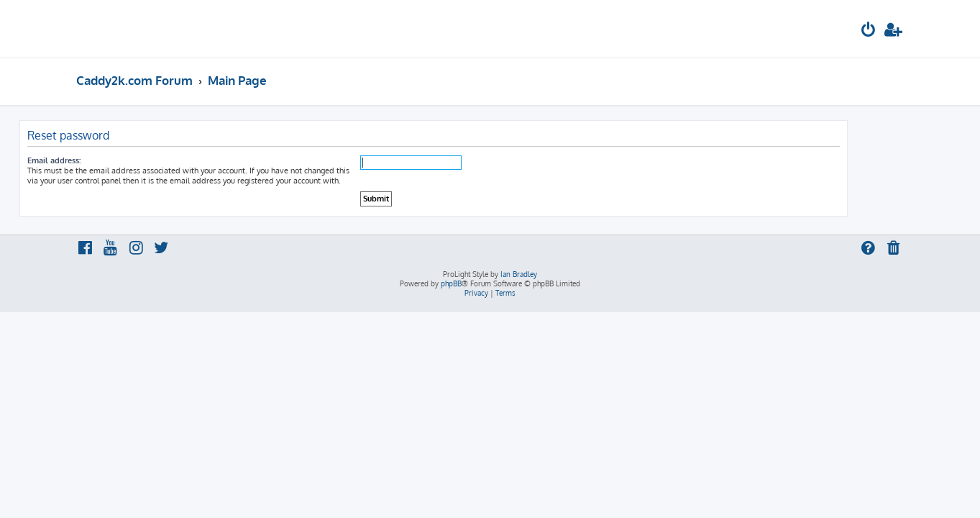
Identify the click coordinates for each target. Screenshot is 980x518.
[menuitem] (869, 31)
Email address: (111, 160)
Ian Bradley (519, 274)
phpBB (451, 283)
